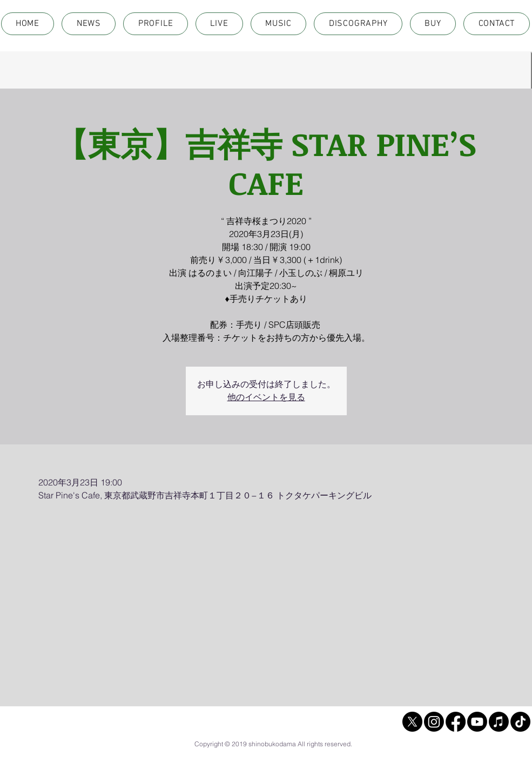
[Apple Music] (499, 722)
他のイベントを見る (266, 397)
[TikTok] (520, 722)
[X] (412, 722)
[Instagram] (434, 722)
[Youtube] (477, 722)
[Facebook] (456, 722)
